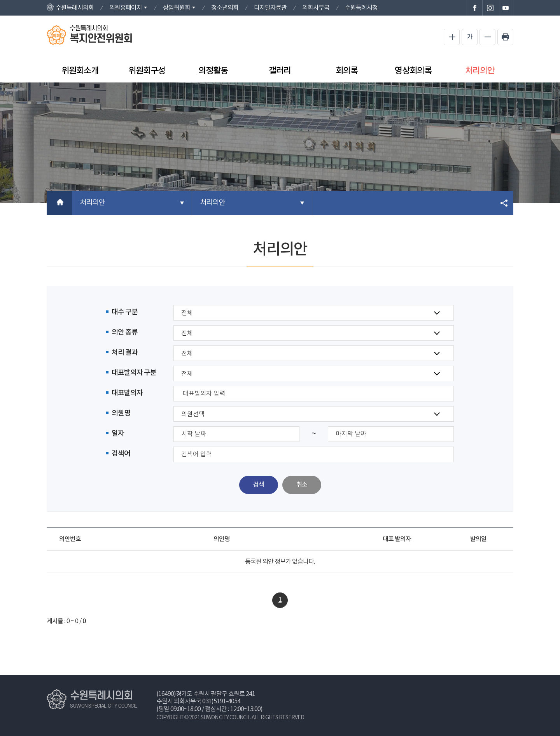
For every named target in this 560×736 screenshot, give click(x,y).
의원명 (121, 413)
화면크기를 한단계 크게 (452, 37)
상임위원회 (177, 8)
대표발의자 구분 (134, 373)
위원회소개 (80, 71)
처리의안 (480, 71)
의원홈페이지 (126, 8)
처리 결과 (125, 353)
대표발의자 (127, 393)
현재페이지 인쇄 (505, 37)
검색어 (121, 454)
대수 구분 (125, 312)
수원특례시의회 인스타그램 (490, 8)
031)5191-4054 (221, 701)
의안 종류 (125, 332)
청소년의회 (225, 8)
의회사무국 (316, 8)
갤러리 (280, 71)
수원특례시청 (361, 8)
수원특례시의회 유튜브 (506, 8)
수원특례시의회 (75, 8)
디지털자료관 (270, 8)
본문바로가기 (0, 0)
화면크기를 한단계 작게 (487, 37)
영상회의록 (413, 71)
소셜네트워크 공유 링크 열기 (505, 203)
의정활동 (213, 71)
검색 (259, 485)
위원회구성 (147, 71)
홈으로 (59, 203)
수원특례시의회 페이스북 (474, 8)
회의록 (347, 71)
